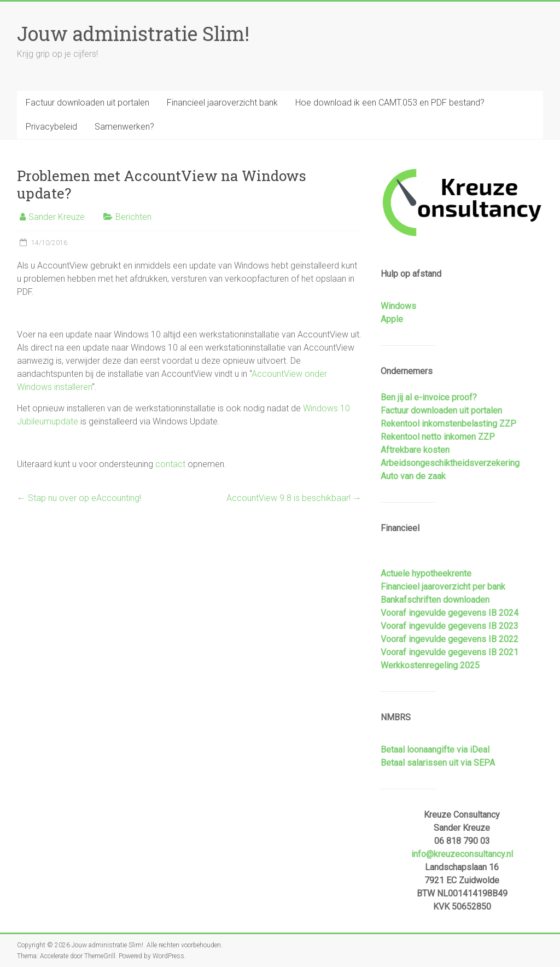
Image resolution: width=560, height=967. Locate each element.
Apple (392, 319)
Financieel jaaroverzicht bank (222, 103)
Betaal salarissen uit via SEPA (438, 763)
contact (170, 464)
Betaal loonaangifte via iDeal (435, 750)
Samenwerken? (124, 127)
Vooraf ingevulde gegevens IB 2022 (450, 639)
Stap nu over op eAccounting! (79, 498)
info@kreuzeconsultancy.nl (462, 854)
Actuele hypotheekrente (426, 573)
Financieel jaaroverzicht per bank (443, 587)
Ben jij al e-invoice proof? (429, 397)
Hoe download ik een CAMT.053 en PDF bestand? (390, 103)
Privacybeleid (51, 127)
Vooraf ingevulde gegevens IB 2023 (450, 626)
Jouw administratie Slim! (133, 33)
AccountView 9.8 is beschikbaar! (294, 498)
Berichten (133, 217)
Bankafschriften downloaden (435, 600)
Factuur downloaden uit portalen (87, 103)
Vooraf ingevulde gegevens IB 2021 (450, 652)
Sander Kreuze (57, 217)
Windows (398, 306)
